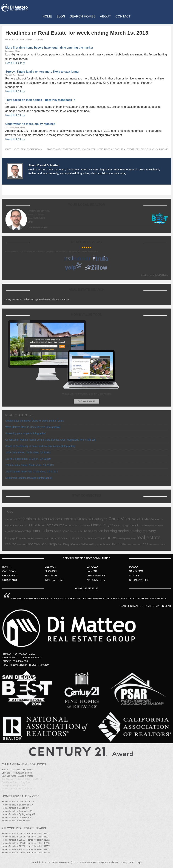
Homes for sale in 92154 (13, 843)
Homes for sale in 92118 (38, 843)
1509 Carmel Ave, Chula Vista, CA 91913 (28, 452)
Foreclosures (71, 149)
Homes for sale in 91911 (38, 834)
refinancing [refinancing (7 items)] (22, 545)
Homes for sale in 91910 (13, 834)
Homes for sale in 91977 (38, 846)
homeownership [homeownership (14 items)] (21, 531)
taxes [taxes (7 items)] (139, 545)
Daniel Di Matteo (35, 40)
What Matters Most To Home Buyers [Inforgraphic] (33, 427)
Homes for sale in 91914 (38, 837)
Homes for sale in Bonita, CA (15, 808)
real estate (128, 149)
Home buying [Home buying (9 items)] (121, 525)
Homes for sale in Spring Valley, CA (19, 814)
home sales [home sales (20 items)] (62, 531)
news (116, 149)
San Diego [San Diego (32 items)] (49, 544)
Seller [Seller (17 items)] (85, 544)
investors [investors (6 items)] (39, 539)
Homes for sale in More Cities (16, 821)
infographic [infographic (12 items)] (12, 538)
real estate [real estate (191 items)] (148, 537)
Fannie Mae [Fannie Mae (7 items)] (18, 526)
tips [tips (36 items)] (146, 544)
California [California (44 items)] (24, 519)
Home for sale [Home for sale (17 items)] (137, 525)
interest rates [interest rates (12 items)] (26, 538)
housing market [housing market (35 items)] (117, 531)
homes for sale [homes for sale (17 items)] (94, 531)
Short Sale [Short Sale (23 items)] (118, 544)
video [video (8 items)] (163, 545)
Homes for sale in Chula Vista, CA (18, 802)
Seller (140, 149)
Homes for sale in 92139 (38, 853)
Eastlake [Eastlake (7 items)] (159, 520)
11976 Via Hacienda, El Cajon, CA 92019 (28, 459)
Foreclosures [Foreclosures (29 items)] (55, 525)
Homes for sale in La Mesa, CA (16, 817)
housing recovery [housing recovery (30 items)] (143, 531)
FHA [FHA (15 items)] (28, 525)
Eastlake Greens (25, 770)
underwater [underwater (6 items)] (154, 545)
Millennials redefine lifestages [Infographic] (29, 478)
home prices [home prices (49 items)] (42, 531)
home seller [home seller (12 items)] (77, 531)
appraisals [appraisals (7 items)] (10, 520)
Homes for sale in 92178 (13, 846)
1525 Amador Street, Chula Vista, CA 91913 (29, 465)
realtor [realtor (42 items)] (11, 544)
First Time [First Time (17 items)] (37, 525)
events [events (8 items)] (9, 525)
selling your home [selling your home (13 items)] (100, 544)
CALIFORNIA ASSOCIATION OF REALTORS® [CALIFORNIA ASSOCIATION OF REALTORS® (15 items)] (62, 519)
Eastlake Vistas (9, 776)
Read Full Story (15, 63)
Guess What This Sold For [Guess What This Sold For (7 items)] (78, 526)
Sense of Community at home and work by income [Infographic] (40, 446)
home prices (104, 149)
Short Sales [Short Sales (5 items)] (131, 545)
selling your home (156, 149)
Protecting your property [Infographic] (26, 433)
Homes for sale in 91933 (38, 849)
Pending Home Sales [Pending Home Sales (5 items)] (127, 539)
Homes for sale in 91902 (38, 840)
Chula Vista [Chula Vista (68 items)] (120, 519)
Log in (139, 863)
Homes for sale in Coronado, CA (17, 811)
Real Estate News (31, 149)
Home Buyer (89, 149)
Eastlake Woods (26, 776)
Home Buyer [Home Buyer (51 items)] (102, 525)
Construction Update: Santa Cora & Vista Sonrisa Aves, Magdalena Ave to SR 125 (50, 440)
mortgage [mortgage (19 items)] (50, 538)
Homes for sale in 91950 (13, 853)
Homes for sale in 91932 (13, 849)
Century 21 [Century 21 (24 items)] (100, 519)
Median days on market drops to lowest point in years (35, 421)
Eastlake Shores (24, 773)
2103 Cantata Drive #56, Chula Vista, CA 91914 (32, 472)
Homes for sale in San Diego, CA (17, 805)
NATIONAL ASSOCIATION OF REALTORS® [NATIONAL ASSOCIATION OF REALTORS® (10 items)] (81, 538)
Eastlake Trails (9, 770)
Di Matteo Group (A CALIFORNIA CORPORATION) (80, 863)
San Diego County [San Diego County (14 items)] (69, 544)
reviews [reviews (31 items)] (34, 544)
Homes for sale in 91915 (13, 840)
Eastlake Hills (8, 773)
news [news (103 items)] (112, 538)
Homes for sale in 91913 (13, 837)
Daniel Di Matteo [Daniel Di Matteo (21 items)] (142, 519)
